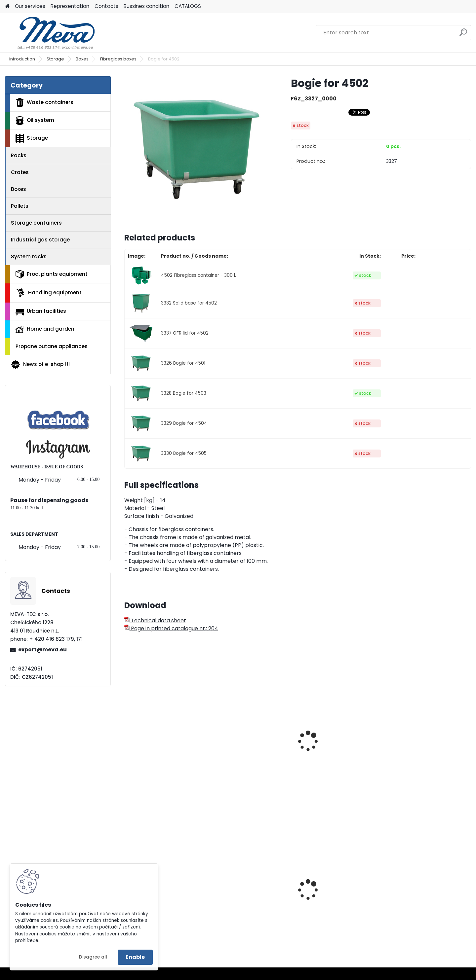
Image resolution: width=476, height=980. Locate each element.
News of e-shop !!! (40, 365)
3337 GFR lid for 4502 (185, 333)
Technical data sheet (155, 620)
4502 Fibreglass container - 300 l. (198, 275)
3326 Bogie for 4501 (183, 363)
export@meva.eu (42, 650)
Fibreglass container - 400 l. (253, 757)
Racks (19, 155)
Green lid (316, 893)
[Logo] (50, 33)
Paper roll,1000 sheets (157, 903)
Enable (135, 957)
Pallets (20, 206)
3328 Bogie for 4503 (184, 393)
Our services (30, 6)
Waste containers (44, 102)
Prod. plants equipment (52, 274)
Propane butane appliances (52, 346)
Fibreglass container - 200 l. (165, 757)
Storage (55, 59)
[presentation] (127, 734)
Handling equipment (49, 293)
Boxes (82, 59)
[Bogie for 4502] (197, 149)
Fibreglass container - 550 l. (341, 757)
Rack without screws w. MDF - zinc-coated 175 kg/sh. (429, 904)
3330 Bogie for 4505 (184, 453)
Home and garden (45, 329)
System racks (29, 256)
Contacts (106, 6)
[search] (463, 35)
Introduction (22, 59)
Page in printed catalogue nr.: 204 (171, 628)
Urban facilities (41, 311)
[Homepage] (7, 6)
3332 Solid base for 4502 (189, 303)
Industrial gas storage (40, 240)
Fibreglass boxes (118, 59)
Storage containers (36, 223)
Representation (70, 6)
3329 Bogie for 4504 (184, 423)
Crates (20, 172)
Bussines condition (146, 6)
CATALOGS (188, 6)
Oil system (35, 121)
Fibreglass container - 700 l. (429, 757)
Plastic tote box (237, 903)
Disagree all (93, 957)
